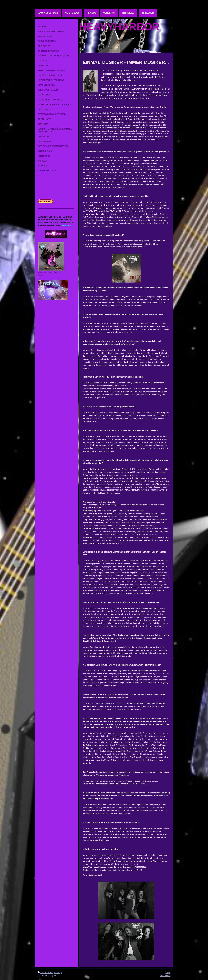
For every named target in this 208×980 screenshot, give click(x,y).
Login (168, 973)
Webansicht (165, 976)
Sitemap (58, 973)
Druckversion (45, 973)
